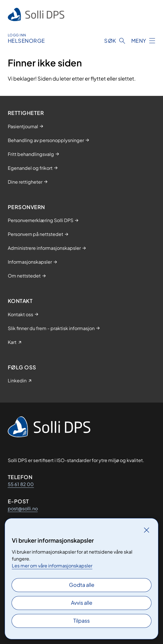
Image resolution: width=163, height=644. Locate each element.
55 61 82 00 (21, 484)
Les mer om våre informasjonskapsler (52, 566)
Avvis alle (82, 603)
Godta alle (82, 585)
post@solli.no (23, 508)
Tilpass (81, 620)
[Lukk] (147, 530)
